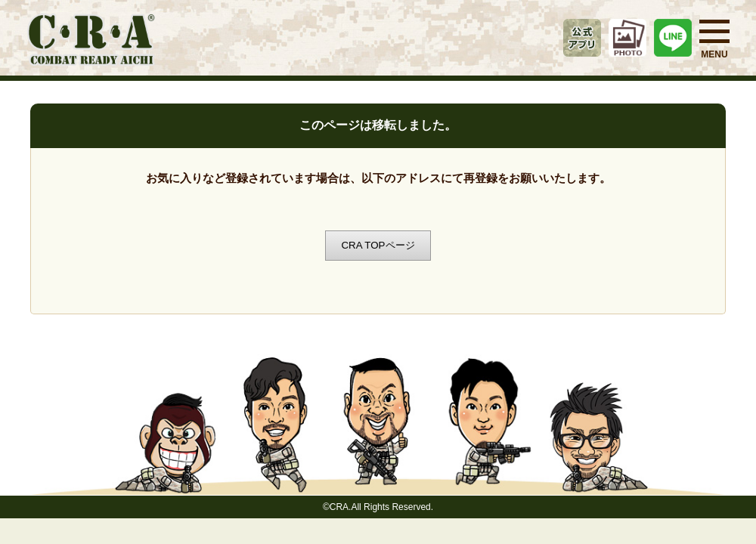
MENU (714, 40)
